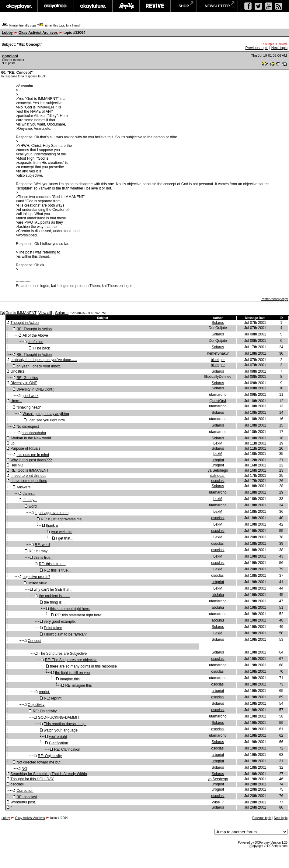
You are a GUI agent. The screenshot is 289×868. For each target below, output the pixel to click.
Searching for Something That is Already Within (49, 774)
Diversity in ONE (24, 383)
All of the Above (35, 335)
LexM (218, 443)
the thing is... (54, 602)
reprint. (45, 692)
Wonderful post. (23, 802)
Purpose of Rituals (25, 448)
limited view (37, 583)
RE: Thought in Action (34, 329)
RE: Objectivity (45, 711)
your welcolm (62, 532)
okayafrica (56, 6)
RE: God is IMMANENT (29, 470)
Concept (35, 641)
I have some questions (29, 481)
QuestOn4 (218, 401)
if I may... (30, 500)
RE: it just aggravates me (61, 519)
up (12, 443)
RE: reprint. (53, 698)
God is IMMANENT (21, 313)
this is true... (44, 558)
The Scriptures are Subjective (63, 654)
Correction (25, 791)
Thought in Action (24, 323)
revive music (155, 6)
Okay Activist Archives (38, 33)
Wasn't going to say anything (46, 414)
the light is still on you (72, 673)
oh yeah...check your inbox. (39, 366)
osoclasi (10, 56)
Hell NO (17, 465)
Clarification (59, 743)
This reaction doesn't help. (65, 724)
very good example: (60, 622)
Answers (23, 487)
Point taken (53, 628)
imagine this (70, 679)
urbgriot (218, 460)
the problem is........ (54, 596)
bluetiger (218, 360)
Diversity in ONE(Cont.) (35, 389)
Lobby (7, 33)
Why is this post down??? (31, 460)
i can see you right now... (48, 420)
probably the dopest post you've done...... (44, 360)
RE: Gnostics (27, 378)
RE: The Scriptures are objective (71, 660)
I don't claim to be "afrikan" (65, 634)
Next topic (279, 48)
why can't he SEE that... (53, 590)
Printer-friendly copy (23, 25)
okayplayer (19, 6)
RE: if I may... (39, 551)
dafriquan (218, 476)
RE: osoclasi (27, 797)
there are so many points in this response (83, 666)
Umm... (16, 401)
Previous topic (257, 48)
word (33, 506)
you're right (58, 737)
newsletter (217, 6)
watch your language (61, 730)
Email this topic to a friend (62, 25)
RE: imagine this (78, 686)
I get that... (65, 538)
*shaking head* (29, 407)
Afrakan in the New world (31, 438)
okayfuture (93, 6)
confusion (35, 342)
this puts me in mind (33, 455)
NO (24, 769)
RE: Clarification (67, 749)
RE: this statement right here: (79, 615)
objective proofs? (36, 577)
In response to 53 (33, 76)
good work (30, 396)
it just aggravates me (52, 513)
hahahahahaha (34, 433)
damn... (29, 494)
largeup (126, 6)
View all (45, 313)
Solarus (62, 313)
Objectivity (36, 705)
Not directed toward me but (38, 762)
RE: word (42, 545)
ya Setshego (218, 470)
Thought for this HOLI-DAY (32, 779)
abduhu (218, 595)
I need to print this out (28, 476)
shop (184, 6)
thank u (52, 526)
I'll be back (41, 348)
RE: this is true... (52, 564)
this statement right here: (70, 609)
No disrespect (28, 427)
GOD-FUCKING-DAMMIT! (59, 717)
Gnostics (17, 371)
